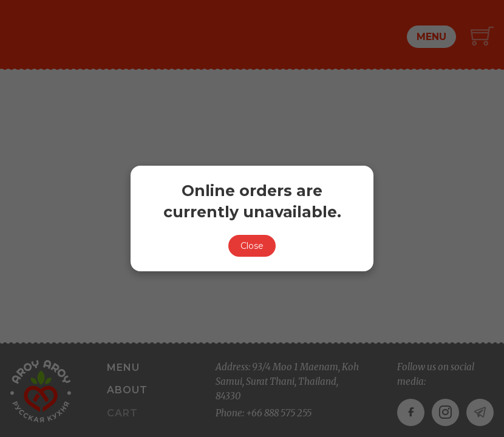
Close (252, 246)
